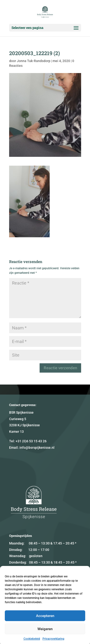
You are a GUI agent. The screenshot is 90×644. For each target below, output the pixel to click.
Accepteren (45, 622)
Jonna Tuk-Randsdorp (34, 61)
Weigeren (45, 635)
